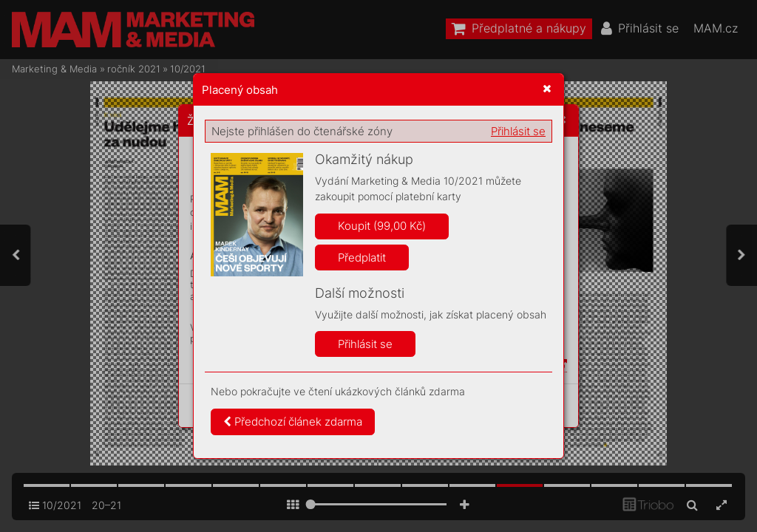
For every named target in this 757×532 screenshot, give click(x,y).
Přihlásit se (518, 131)
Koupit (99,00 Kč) (382, 226)
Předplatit (362, 258)
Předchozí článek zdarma (293, 422)
